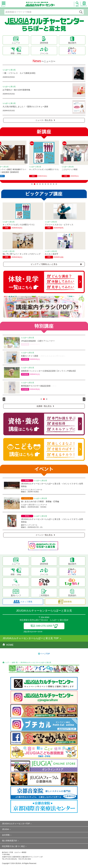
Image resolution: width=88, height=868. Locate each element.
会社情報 (6, 835)
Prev (26, 159)
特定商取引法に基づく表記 (13, 846)
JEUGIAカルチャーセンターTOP (16, 824)
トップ (6, 662)
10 (56, 184)
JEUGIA (5, 829)
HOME (8, 645)
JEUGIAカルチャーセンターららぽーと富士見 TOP (31, 638)
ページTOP (45, 654)
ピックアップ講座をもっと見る (56, 264)
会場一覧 (15, 662)
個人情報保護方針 (10, 841)
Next (62, 159)
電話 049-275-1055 (44, 626)
